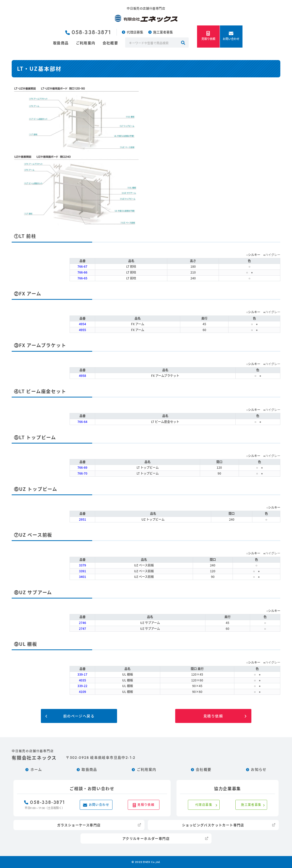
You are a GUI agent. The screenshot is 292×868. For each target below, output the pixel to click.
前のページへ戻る (79, 716)
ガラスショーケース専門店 (79, 825)
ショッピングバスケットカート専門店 (213, 825)
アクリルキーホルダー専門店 (146, 838)
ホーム (36, 769)
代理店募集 (135, 32)
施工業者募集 (163, 32)
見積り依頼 (208, 36)
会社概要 (110, 43)
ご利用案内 (86, 43)
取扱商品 (61, 43)
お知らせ (259, 769)
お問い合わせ (231, 36)
